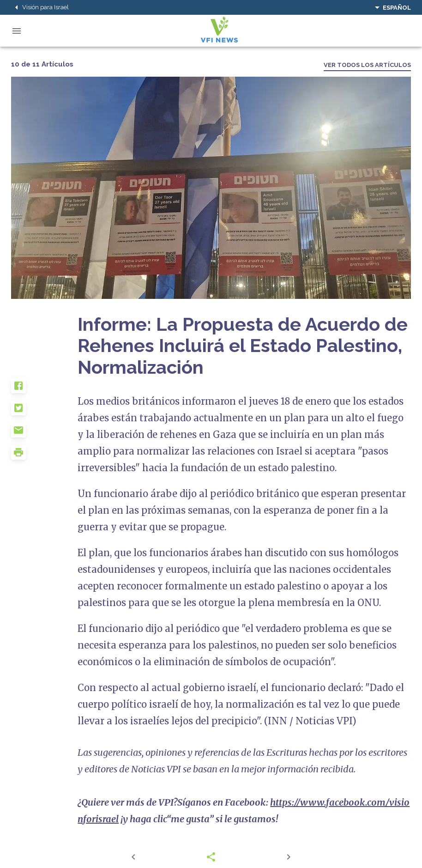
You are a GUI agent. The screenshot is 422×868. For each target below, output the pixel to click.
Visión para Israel (40, 7)
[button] (44, 389)
